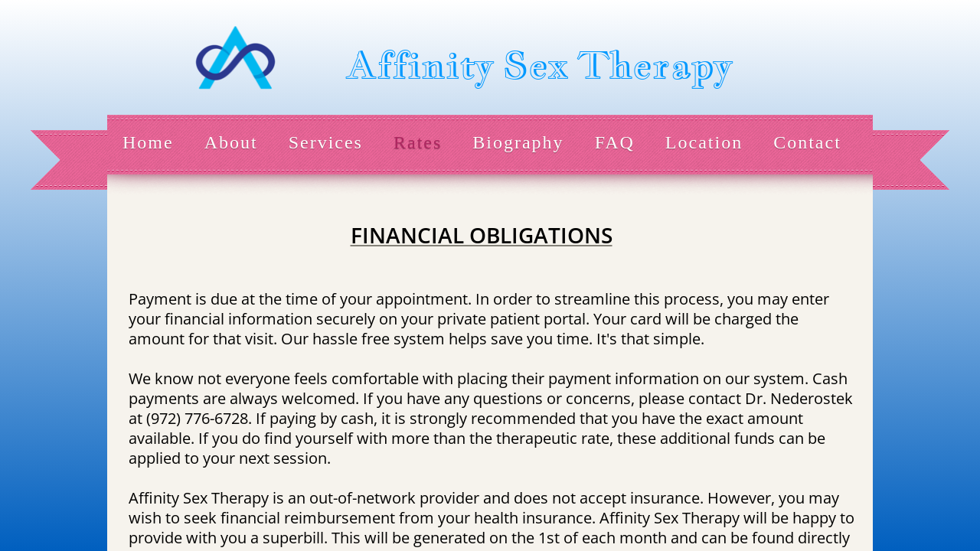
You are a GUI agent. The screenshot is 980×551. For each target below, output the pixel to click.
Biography (518, 142)
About (231, 142)
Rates (418, 142)
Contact (807, 142)
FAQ (615, 142)
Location (704, 142)
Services (326, 142)
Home (148, 142)
